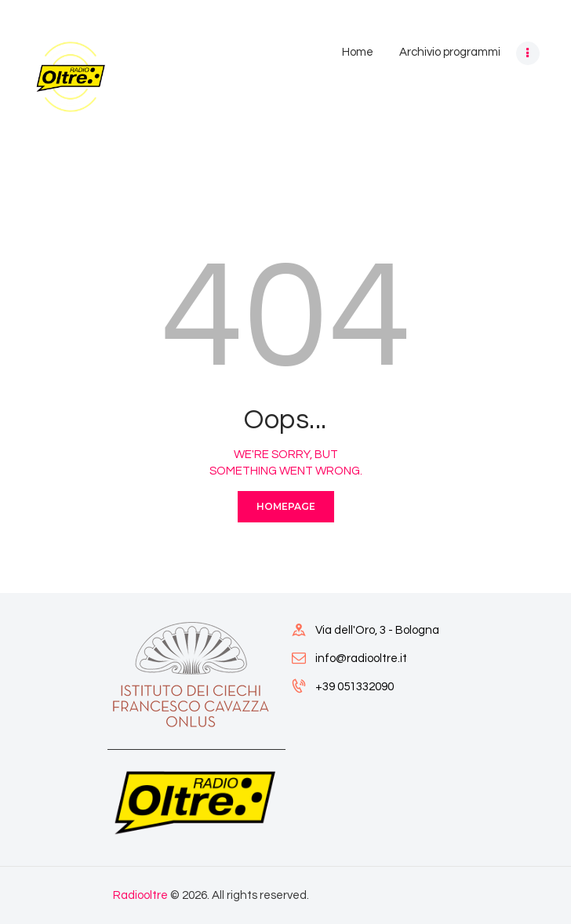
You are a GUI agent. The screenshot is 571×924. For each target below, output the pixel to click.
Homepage (286, 506)
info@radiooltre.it (361, 658)
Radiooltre (140, 895)
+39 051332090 (355, 687)
